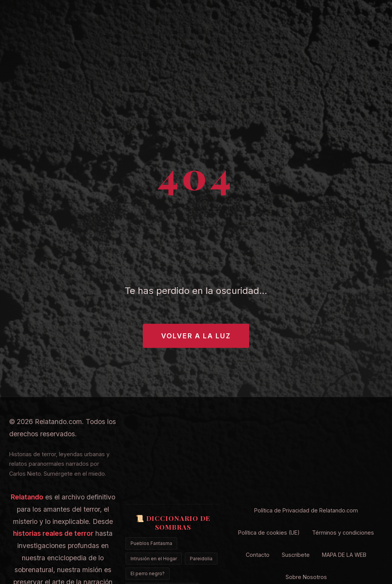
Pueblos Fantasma (151, 543)
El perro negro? (148, 573)
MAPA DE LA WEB (344, 555)
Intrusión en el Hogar (154, 559)
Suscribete (296, 555)
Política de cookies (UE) (269, 533)
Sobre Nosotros (306, 577)
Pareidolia (201, 559)
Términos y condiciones (343, 533)
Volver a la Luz (196, 336)
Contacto (258, 555)
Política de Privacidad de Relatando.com (306, 510)
